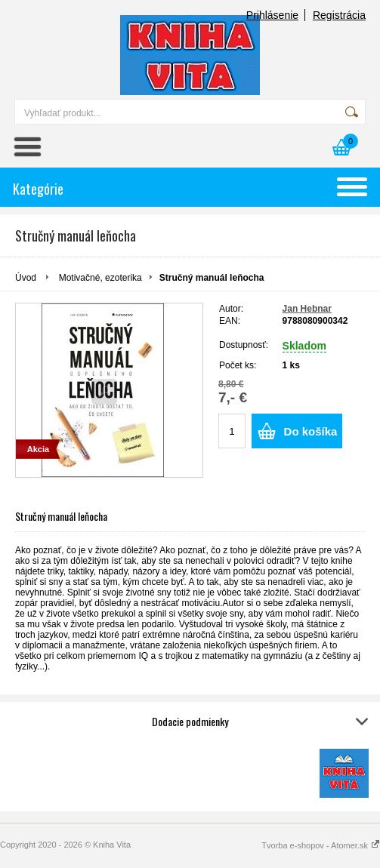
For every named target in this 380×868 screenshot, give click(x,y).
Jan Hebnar (307, 309)
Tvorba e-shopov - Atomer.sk (321, 845)
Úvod (26, 278)
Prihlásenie (272, 15)
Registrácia (339, 15)
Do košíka (311, 431)
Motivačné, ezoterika (100, 278)
